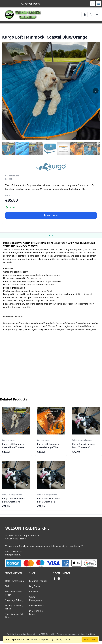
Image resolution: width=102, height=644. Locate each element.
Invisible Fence (37, 605)
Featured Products (38, 581)
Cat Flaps (34, 592)
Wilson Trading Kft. (27, 528)
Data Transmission (15, 581)
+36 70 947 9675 (13, 551)
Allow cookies (90, 639)
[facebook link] (54, 579)
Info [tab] (51, 235)
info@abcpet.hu (13, 555)
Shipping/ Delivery (14, 600)
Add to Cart (51, 215)
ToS (7, 586)
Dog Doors (35, 586)
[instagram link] (59, 579)
